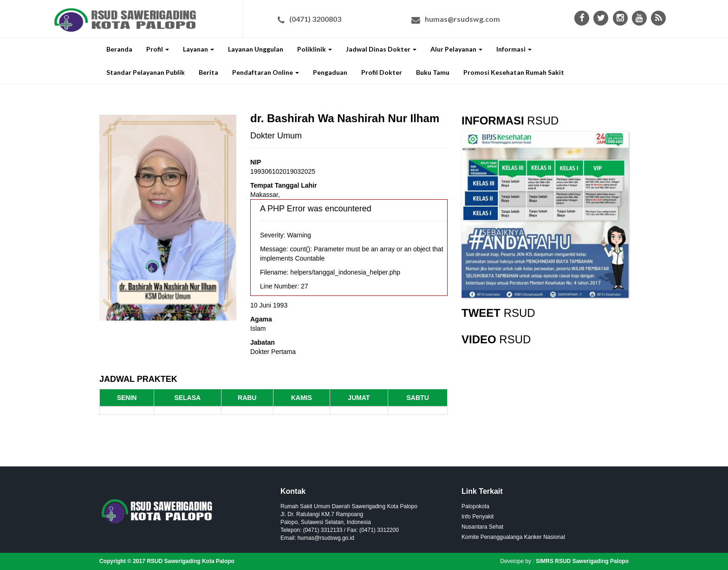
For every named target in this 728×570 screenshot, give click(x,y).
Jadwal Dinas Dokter (381, 49)
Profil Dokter (382, 72)
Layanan (198, 49)
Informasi (514, 49)
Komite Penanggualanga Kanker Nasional (513, 537)
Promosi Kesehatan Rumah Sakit (514, 72)
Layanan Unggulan (256, 49)
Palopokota (475, 506)
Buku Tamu (433, 72)
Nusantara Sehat (482, 527)
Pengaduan (330, 72)
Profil (158, 49)
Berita (208, 72)
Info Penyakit (478, 517)
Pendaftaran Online (266, 72)
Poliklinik (315, 49)
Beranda (119, 49)
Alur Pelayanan (456, 49)
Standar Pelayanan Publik (146, 72)
